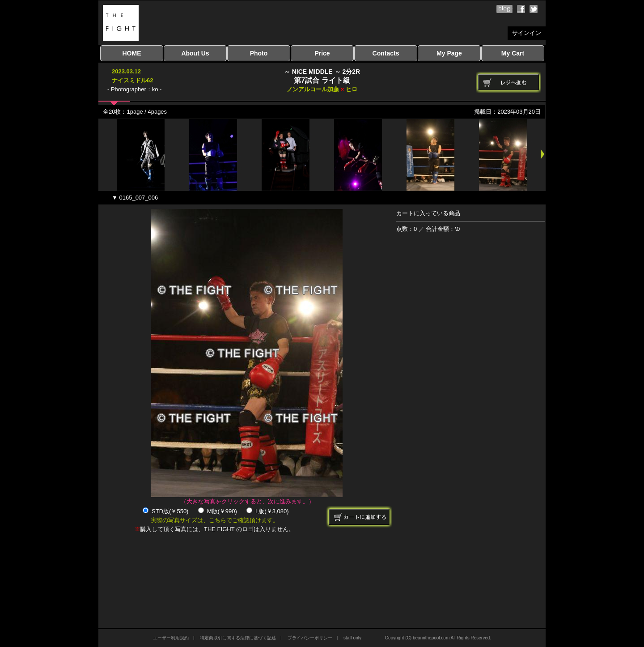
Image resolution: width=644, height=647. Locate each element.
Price (322, 53)
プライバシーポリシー (310, 638)
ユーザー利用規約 (171, 638)
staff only (352, 638)
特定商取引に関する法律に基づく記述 (238, 638)
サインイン (527, 33)
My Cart (513, 53)
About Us (195, 53)
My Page (449, 53)
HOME (132, 53)
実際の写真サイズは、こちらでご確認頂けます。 (215, 520)
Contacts (386, 53)
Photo (259, 53)
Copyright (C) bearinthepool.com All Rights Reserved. (438, 638)
